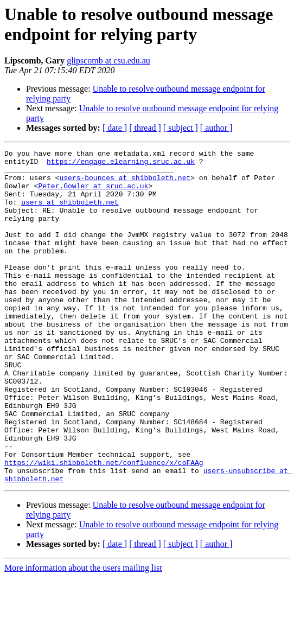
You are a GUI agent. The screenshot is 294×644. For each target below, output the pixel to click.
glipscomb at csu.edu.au (108, 60)
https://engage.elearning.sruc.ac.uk (121, 164)
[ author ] (216, 128)
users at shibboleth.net (70, 213)
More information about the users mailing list (83, 635)
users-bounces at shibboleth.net (125, 184)
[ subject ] (181, 128)
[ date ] (115, 128)
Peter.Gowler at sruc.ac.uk (93, 194)
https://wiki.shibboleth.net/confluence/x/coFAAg (104, 526)
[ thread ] (145, 128)
